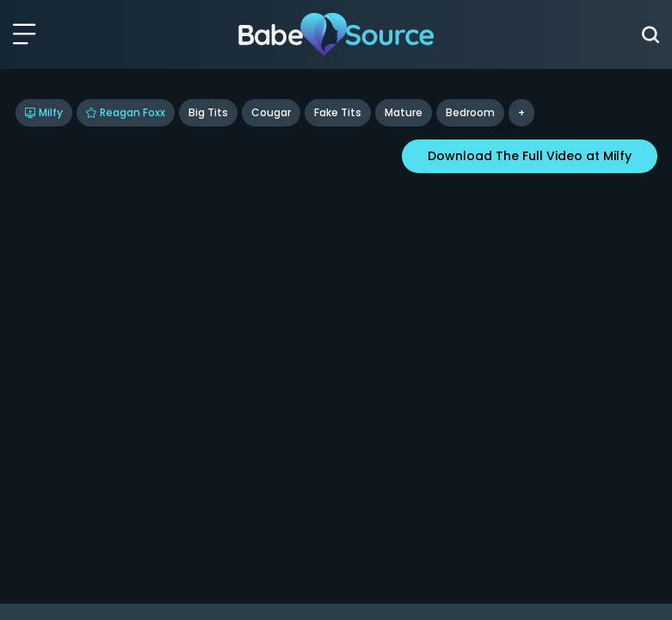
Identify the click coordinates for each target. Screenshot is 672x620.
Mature (404, 112)
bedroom (470, 112)
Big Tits (208, 112)
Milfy (44, 112)
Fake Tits (338, 112)
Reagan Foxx (126, 112)
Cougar (271, 112)
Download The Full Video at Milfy (530, 156)
